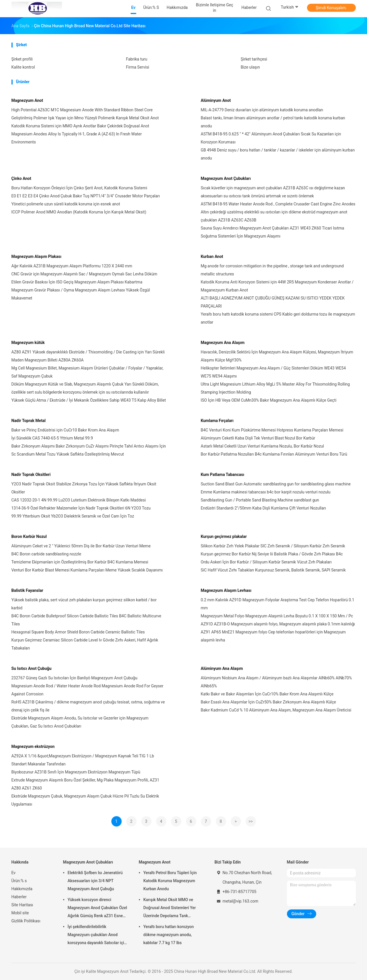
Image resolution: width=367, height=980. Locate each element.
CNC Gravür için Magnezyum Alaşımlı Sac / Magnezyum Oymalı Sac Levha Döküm (84, 274)
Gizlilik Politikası (26, 921)
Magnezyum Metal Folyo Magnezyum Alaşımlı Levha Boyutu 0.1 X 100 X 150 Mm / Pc (277, 616)
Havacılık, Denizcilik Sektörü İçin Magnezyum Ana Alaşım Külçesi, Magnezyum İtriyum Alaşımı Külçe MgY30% (277, 356)
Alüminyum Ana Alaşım (222, 668)
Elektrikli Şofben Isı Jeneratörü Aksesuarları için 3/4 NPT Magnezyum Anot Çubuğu (95, 881)
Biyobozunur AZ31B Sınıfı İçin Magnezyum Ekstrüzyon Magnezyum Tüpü (76, 772)
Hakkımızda (22, 889)
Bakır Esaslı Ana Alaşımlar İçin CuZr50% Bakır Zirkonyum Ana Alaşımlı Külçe (268, 702)
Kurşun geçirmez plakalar (224, 536)
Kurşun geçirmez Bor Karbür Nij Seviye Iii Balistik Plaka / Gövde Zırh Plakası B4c (272, 554)
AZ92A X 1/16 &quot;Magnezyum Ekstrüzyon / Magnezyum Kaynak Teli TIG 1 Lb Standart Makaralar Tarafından (83, 760)
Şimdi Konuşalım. (331, 8)
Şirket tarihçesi (254, 59)
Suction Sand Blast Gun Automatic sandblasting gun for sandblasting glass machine (276, 484)
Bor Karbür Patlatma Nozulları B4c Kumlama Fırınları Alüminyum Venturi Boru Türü (274, 454)
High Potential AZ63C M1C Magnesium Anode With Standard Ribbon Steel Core (82, 110)
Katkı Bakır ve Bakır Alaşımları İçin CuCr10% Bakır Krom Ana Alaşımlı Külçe (267, 694)
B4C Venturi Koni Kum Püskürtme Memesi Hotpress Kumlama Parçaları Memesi (272, 430)
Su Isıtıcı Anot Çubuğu (32, 668)
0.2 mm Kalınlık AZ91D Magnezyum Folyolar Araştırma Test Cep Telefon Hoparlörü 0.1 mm (278, 604)
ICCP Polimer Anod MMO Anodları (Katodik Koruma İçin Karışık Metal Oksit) (79, 212)
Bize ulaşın (250, 67)
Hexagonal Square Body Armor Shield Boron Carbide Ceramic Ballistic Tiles (78, 632)
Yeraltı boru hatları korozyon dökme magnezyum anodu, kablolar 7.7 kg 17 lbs (169, 935)
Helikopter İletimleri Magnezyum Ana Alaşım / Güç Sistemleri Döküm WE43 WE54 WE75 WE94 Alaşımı (273, 372)
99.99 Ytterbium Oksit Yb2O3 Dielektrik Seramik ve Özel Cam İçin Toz (73, 516)
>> (251, 821)
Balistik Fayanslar (27, 590)
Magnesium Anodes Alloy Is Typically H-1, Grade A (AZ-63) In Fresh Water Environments (77, 138)
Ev (14, 873)
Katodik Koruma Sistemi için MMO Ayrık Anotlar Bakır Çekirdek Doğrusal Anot (80, 126)
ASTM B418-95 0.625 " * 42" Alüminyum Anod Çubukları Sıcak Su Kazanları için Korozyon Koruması (271, 138)
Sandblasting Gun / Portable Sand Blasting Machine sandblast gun (260, 500)
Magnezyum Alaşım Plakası (36, 256)
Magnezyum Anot (27, 100)
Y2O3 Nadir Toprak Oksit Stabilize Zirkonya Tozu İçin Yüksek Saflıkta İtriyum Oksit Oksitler (84, 488)
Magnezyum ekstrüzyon (33, 746)
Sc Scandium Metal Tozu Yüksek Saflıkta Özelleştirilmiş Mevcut (68, 454)
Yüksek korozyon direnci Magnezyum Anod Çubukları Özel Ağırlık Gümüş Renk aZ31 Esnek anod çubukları (97, 909)
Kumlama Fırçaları (217, 421)
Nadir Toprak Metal (29, 421)
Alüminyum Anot (216, 100)
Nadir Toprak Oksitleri (31, 475)
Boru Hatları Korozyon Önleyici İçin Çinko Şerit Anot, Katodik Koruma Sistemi (79, 188)
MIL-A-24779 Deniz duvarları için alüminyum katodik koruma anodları (262, 110)
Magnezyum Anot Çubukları (226, 178)
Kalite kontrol (23, 67)
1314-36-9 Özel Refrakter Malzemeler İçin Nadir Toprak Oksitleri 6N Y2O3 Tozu (81, 508)
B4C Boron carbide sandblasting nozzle (46, 554)
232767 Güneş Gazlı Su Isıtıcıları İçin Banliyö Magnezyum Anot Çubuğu (74, 678)
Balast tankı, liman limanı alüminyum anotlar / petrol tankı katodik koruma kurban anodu (273, 122)
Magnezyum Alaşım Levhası (226, 590)
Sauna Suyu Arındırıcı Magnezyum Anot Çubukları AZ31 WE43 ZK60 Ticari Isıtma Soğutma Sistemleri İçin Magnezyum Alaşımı (273, 232)
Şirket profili (22, 59)
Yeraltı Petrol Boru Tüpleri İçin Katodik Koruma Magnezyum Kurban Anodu (170, 881)
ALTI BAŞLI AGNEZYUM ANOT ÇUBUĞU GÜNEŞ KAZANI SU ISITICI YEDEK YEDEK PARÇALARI (273, 302)
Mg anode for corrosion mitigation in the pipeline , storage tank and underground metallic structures (272, 270)
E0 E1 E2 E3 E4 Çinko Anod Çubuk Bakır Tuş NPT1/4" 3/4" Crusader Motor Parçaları (86, 196)
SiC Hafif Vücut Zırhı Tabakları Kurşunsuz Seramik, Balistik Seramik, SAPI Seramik (273, 570)
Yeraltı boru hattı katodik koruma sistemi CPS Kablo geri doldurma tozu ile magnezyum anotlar (278, 318)
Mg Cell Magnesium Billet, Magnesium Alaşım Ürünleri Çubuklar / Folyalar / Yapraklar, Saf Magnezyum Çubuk (88, 372)
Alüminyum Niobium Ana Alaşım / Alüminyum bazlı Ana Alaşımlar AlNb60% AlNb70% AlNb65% (276, 682)
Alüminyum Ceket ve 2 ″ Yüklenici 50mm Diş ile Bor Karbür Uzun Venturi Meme (81, 546)
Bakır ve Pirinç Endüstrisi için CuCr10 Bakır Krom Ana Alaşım (65, 430)
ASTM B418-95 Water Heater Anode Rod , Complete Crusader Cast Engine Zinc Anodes (278, 204)
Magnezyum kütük (28, 343)
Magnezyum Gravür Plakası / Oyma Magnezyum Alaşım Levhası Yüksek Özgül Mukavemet (81, 294)
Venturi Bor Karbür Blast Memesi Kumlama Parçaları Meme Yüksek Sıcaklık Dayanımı (87, 570)
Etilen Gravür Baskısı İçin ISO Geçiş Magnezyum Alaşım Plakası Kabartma (77, 282)
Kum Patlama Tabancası (223, 475)
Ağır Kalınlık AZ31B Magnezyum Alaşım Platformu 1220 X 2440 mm (72, 266)
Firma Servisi (138, 67)
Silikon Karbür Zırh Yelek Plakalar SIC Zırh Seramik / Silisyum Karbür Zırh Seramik (273, 546)
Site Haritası (22, 905)
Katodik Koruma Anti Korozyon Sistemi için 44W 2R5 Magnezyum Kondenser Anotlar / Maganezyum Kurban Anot (277, 286)
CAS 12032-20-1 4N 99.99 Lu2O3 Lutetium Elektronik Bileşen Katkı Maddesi (79, 500)
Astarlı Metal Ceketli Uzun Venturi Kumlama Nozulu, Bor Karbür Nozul (262, 446)
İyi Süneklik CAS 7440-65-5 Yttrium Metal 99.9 (52, 438)
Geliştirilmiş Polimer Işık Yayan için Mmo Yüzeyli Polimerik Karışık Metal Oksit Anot (85, 118)
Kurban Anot (212, 256)
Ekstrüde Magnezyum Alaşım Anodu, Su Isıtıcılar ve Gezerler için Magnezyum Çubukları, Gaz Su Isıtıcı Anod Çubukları (80, 722)
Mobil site (20, 913)
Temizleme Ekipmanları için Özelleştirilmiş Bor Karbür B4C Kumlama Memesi (80, 562)
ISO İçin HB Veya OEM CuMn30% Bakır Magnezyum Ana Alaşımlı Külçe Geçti (269, 400)
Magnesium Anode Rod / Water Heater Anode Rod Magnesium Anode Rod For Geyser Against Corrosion (88, 690)
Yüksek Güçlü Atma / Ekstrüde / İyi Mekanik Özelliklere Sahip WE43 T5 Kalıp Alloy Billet (89, 400)
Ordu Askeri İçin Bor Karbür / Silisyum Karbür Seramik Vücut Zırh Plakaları (266, 562)
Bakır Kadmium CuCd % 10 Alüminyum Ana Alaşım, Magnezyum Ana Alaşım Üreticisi (276, 710)
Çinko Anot (21, 178)
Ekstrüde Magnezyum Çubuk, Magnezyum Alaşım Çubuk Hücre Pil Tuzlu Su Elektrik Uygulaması (85, 800)
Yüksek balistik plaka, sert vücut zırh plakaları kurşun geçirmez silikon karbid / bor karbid (84, 604)
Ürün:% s (19, 881)
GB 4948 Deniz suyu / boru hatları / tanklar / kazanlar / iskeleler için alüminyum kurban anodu (278, 154)
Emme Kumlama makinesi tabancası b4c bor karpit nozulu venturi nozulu (266, 492)
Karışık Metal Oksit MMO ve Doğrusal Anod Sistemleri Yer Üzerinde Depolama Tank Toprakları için (170, 909)
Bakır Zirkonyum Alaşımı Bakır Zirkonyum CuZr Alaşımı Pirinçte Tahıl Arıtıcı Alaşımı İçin (89, 446)
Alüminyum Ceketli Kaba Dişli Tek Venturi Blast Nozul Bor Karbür (258, 438)
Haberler (19, 897)
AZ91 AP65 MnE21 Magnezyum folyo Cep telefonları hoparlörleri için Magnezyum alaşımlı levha (273, 636)
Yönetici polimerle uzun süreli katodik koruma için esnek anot (66, 204)
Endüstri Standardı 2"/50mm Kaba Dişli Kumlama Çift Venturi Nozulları (264, 508)
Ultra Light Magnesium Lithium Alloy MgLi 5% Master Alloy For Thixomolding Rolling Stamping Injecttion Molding (275, 388)
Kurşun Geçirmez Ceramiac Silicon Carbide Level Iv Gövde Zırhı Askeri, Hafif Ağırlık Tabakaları (85, 644)
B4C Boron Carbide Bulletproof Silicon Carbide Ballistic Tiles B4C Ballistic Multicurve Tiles (86, 620)
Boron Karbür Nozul (29, 536)
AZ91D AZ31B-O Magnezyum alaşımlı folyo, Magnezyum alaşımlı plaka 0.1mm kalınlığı (278, 624)
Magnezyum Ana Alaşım (223, 343)
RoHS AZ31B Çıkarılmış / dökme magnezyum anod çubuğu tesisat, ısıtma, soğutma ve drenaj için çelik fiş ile (88, 706)
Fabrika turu (137, 59)
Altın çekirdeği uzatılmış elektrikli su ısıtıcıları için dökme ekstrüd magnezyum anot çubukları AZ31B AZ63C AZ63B (274, 216)
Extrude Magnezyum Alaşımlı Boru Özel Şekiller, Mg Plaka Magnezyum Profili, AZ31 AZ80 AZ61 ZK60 (86, 784)
